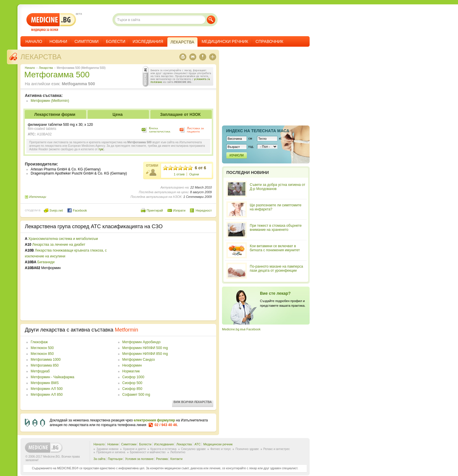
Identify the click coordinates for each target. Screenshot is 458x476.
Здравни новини (107, 449)
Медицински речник (225, 41)
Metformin (126, 330)
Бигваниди (46, 262)
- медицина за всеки (51, 22)
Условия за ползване (139, 459)
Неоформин (132, 365)
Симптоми (86, 41)
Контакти (176, 459)
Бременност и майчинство (148, 452)
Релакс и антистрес (277, 449)
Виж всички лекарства (193, 402)
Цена (117, 114)
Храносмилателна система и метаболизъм (63, 239)
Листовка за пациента (195, 130)
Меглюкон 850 (42, 354)
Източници (38, 197)
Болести (116, 41)
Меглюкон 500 (42, 348)
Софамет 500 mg (136, 395)
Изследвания (148, 41)
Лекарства (41, 57)
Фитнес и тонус (221, 449)
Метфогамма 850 (45, 365)
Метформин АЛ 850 (47, 395)
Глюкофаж (39, 342)
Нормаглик (131, 371)
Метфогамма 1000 (46, 360)
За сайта (99, 459)
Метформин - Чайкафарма (52, 377)
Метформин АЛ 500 (47, 389)
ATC (198, 444)
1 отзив (179, 174)
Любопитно (178, 452)
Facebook (77, 210)
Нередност (204, 210)
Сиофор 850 (132, 389)
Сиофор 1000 (133, 377)
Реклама (162, 459)
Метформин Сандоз (139, 360)
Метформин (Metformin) (50, 101)
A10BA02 (44, 134)
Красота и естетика (163, 449)
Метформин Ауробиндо (142, 342)
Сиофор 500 (132, 383)
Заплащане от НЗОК (180, 114)
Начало (34, 41)
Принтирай (155, 210)
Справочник (269, 41)
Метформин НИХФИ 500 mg (145, 348)
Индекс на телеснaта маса (258, 131)
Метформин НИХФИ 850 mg (145, 354)
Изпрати (179, 210)
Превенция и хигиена (111, 452)
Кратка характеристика (160, 130)
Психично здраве (247, 449)
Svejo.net (53, 210)
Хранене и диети (134, 449)
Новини (58, 41)
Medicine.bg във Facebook (241, 329)
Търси (211, 20)
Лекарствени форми (55, 114)
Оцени (194, 174)
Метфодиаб (40, 371)
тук (101, 149)
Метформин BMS (45, 383)
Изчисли (237, 155)
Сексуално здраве (194, 449)
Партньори (115, 459)
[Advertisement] (164, 277)
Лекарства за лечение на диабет (59, 245)
